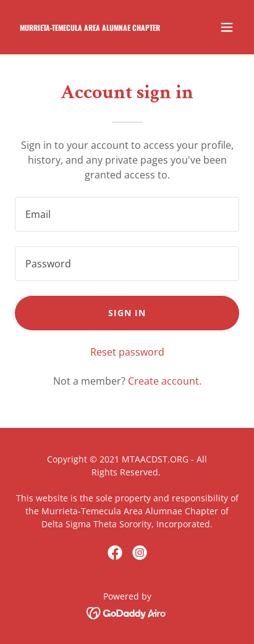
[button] (227, 27)
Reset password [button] (127, 352)
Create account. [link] (165, 381)
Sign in (127, 313)
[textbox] (127, 214)
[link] (93, 27)
